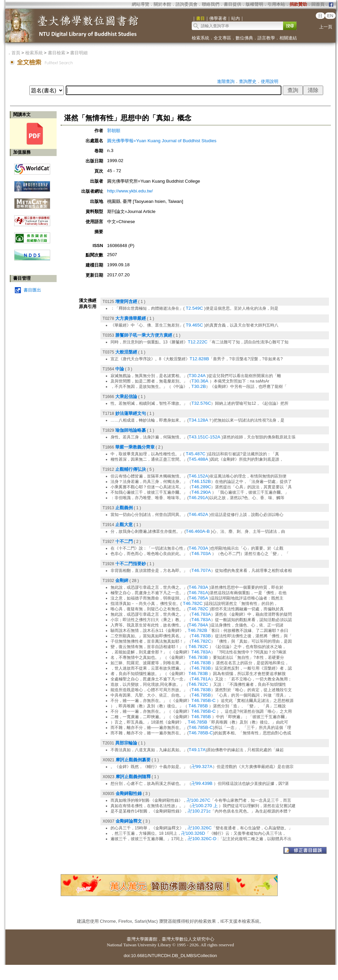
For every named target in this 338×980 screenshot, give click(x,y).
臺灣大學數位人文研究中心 (188, 939)
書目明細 (79, 53)
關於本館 (162, 4)
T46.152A (198, 476)
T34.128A (198, 420)
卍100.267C (199, 800)
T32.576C (201, 403)
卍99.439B (202, 783)
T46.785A (198, 598)
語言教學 (266, 38)
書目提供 (233, 4)
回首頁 (318, 4)
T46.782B (197, 630)
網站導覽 (141, 4)
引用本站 (276, 4)
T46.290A (201, 492)
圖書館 (151, 939)
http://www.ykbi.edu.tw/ (130, 191)
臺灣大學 (135, 939)
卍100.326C (200, 828)
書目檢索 (57, 53)
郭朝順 (114, 131)
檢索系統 (201, 38)
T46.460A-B (198, 531)
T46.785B (201, 695)
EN (330, 16)
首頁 (16, 53)
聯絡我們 (211, 4)
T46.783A (198, 587)
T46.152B (201, 481)
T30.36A (200, 381)
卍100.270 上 (205, 806)
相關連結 (288, 38)
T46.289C (201, 487)
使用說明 (270, 81)
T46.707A (201, 570)
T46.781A (198, 593)
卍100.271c (199, 811)
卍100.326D (193, 833)
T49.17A (197, 750)
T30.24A (197, 376)
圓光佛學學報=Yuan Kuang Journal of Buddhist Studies (162, 141)
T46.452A (198, 514)
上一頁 (326, 27)
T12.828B (199, 359)
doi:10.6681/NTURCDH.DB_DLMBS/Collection (170, 956)
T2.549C (194, 308)
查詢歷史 (248, 81)
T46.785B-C (204, 700)
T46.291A (198, 498)
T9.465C (194, 325)
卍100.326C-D (202, 839)
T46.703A (198, 548)
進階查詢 (226, 81)
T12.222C (198, 342)
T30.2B (199, 386)
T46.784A (198, 625)
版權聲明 (254, 4)
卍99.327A (202, 767)
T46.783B (201, 636)
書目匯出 (32, 290)
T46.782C (193, 603)
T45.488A (198, 459)
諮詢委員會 (187, 4)
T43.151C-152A (205, 437)
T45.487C (196, 454)
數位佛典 (244, 38)
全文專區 (222, 38)
